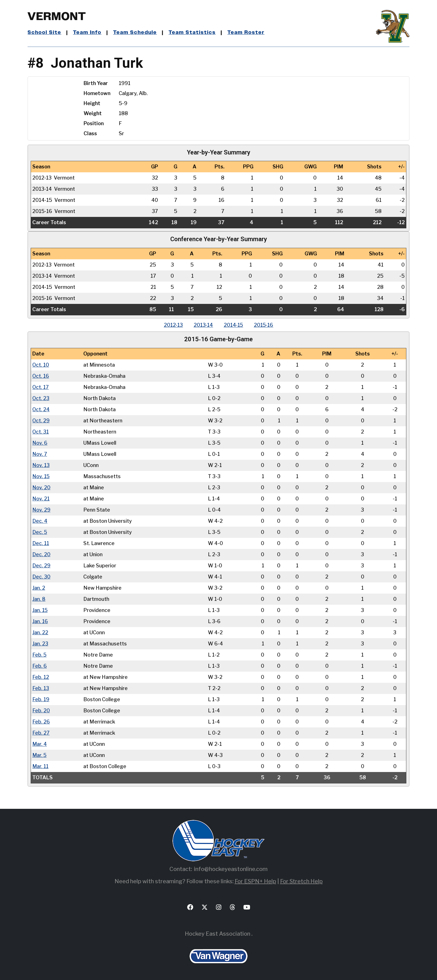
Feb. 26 (41, 721)
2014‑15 (234, 325)
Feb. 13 (41, 688)
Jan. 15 (40, 610)
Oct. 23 (41, 398)
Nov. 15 (41, 476)
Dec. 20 (41, 554)
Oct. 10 (41, 365)
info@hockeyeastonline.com (231, 869)
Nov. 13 (41, 465)
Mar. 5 (40, 755)
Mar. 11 (40, 766)
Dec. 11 (41, 543)
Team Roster (247, 33)
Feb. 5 (40, 654)
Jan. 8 (39, 599)
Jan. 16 (40, 621)
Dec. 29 (41, 565)
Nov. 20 (41, 487)
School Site (45, 33)
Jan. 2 (39, 588)
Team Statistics (194, 33)
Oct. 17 (41, 387)
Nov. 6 (40, 443)
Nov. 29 (41, 510)
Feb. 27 (41, 733)
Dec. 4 (40, 521)
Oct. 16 (41, 376)
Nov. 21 (41, 498)
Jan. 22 (40, 632)
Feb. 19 (41, 699)
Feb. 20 (41, 710)
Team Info (88, 33)
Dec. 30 (41, 576)
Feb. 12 (41, 677)
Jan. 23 (40, 643)
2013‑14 (203, 325)
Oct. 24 (41, 409)
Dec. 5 (40, 532)
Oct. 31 (41, 431)
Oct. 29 (41, 420)
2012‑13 (172, 325)
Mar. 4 (40, 744)
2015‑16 (265, 325)
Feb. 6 (40, 666)
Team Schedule (136, 33)
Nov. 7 (40, 454)
